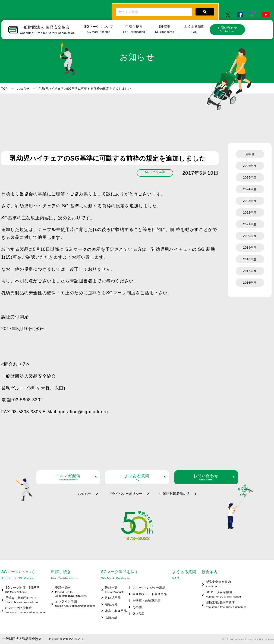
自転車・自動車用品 (147, 601)
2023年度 (250, 201)
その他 (137, 607)
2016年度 (250, 283)
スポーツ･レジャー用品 (149, 587)
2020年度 (250, 236)
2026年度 (250, 166)
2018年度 (250, 259)
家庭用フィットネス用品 (150, 594)
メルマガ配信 (68, 477)
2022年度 (250, 212)
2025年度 (250, 177)
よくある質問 (137, 477)
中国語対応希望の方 (175, 494)
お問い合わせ (227, 29)
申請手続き (73, 592)
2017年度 (250, 271)
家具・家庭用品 (116, 611)
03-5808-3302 (28, 400)
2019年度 (250, 248)
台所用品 (111, 617)
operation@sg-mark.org (83, 412)
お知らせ (23, 89)
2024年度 (250, 189)
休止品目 (139, 614)
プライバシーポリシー (125, 494)
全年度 (250, 154)
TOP (5, 89)
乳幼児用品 (113, 598)
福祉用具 (111, 604)
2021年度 (250, 224)
